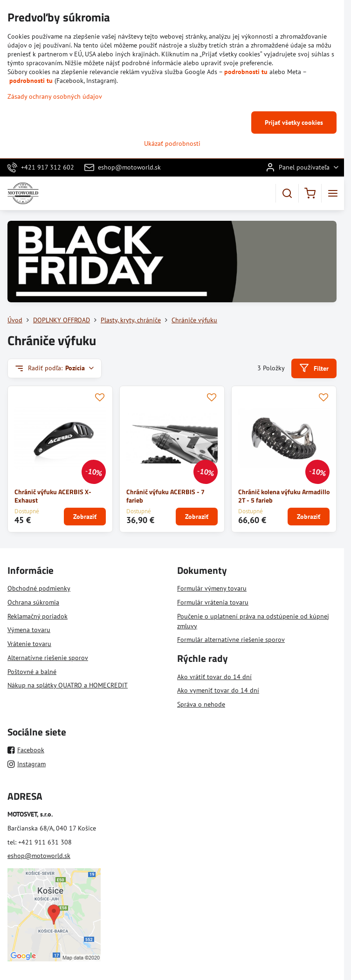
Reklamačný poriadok (38, 616)
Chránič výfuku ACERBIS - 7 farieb (165, 496)
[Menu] (333, 193)
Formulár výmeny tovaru (212, 588)
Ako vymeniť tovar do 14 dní (218, 690)
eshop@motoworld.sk (39, 856)
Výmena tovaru (29, 630)
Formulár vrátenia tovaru (213, 602)
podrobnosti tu (246, 72)
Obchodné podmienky (39, 588)
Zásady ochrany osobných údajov (55, 96)
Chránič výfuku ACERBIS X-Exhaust (53, 496)
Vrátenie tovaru (29, 644)
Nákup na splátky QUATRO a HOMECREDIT (68, 685)
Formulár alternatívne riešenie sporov (231, 640)
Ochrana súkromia (33, 602)
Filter (314, 368)
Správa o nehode (201, 704)
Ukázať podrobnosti (172, 143)
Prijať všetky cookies (294, 122)
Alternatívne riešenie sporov (48, 658)
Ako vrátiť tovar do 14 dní (214, 677)
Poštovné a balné (32, 672)
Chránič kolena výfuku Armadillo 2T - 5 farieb (284, 496)
